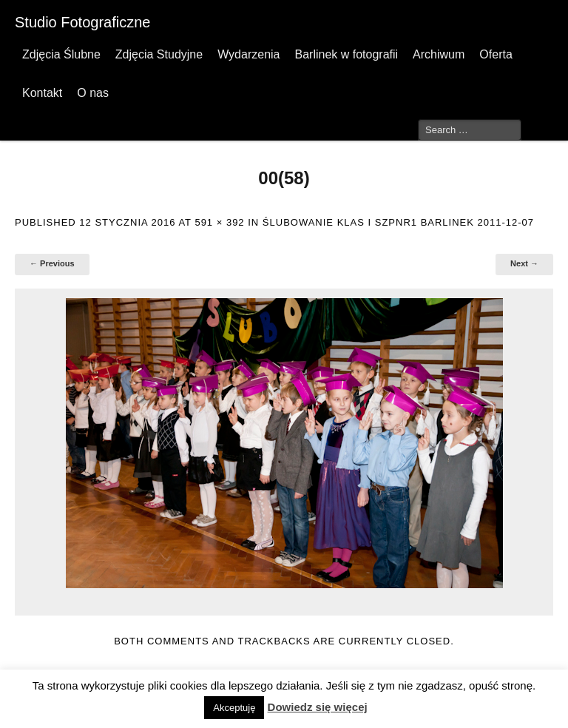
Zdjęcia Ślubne (61, 54)
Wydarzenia (248, 54)
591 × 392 (219, 222)
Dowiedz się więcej (318, 707)
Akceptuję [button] (234, 708)
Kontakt (42, 93)
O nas (93, 93)
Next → (524, 263)
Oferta (496, 54)
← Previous (52, 263)
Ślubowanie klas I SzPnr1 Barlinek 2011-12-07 (398, 222)
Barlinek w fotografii (346, 54)
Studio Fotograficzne (82, 22)
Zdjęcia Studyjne (159, 54)
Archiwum (439, 54)
